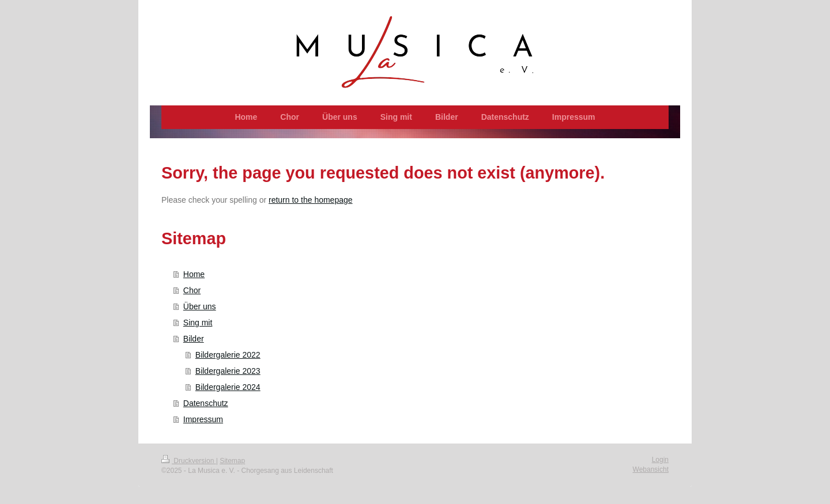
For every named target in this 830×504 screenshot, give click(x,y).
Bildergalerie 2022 (228, 355)
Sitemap (232, 461)
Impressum (203, 419)
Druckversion (189, 461)
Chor (192, 290)
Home (194, 274)
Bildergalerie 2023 (228, 371)
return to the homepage (311, 200)
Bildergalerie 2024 (228, 387)
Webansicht (651, 469)
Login (660, 460)
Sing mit (198, 323)
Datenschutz (206, 403)
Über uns (200, 306)
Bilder (194, 339)
